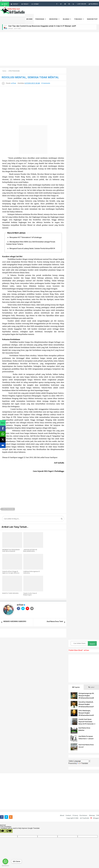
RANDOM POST (92, 19)
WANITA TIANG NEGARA (10, 593)
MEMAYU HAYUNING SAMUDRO (15, 622)
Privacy (75, 816)
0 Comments (46, 83)
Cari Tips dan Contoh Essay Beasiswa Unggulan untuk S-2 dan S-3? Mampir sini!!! (42, 26)
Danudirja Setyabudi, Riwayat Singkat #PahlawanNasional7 (86, 705)
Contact (68, 816)
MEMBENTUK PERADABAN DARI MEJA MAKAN (11, 551)
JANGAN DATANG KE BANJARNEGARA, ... (30, 551)
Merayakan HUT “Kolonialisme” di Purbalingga (26, 238)
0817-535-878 (81, 4)
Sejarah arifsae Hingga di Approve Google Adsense (11, 572)
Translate (83, 764)
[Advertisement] (49, 49)
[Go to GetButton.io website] (5, 866)
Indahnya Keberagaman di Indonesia (31, 572)
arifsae (20, 605)
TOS (98, 816)
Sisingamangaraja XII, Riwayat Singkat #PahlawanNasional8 (86, 696)
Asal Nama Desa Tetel (55, 622)
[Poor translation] (9, 831)
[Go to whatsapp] (5, 861)
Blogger (96, 818)
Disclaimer (83, 816)
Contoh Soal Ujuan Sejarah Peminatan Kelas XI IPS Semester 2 (87, 722)
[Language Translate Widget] (79, 761)
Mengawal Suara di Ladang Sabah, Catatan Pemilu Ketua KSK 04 (32, 249)
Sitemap (92, 816)
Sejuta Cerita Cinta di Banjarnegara (30, 594)
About (62, 816)
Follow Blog (93, 4)
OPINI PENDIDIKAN (8, 509)
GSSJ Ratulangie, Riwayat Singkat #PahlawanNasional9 (86, 713)
